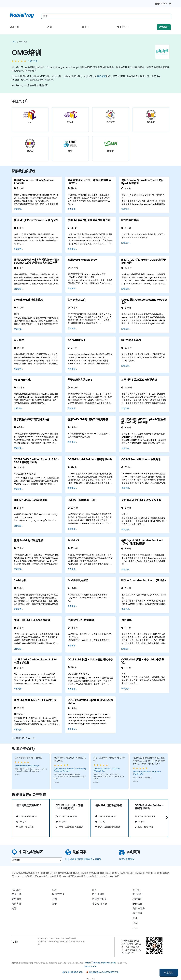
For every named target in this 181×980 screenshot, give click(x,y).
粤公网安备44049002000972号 (104, 972)
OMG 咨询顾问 (127, 859)
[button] (166, 818)
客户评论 (137, 913)
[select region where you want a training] (37, 860)
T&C (135, 928)
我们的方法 (58, 894)
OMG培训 (23, 42)
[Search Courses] (106, 16)
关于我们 (122, 27)
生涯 (135, 918)
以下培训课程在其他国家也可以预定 (83, 859)
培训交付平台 (100, 904)
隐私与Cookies (91, 966)
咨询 (50, 27)
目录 (54, 904)
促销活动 (17, 899)
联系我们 (169, 973)
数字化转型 (98, 894)
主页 (14, 42)
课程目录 (14, 27)
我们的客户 (139, 908)
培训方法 (17, 904)
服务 (85, 27)
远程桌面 (102, 76)
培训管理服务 (100, 899)
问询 (54, 899)
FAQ (135, 923)
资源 (14, 908)
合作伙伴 (137, 904)
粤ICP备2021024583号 (73, 972)
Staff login (91, 978)
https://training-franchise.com (100, 963)
